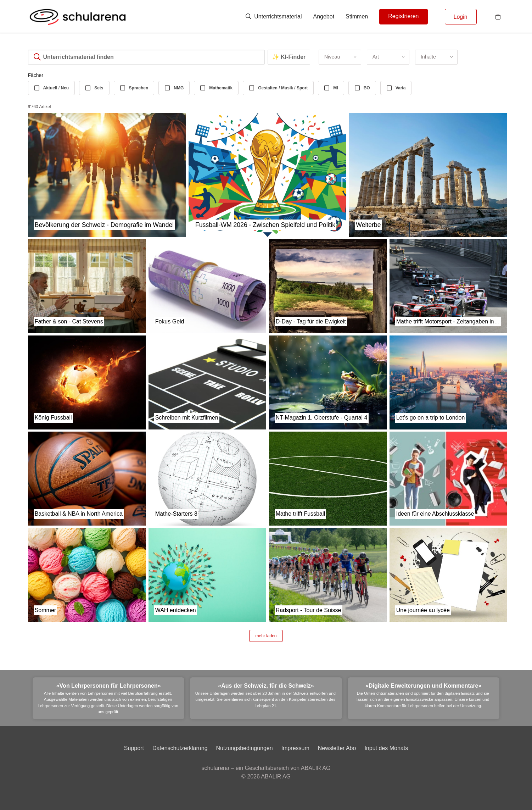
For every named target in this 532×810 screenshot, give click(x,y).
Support (134, 748)
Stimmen (357, 16)
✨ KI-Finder (289, 57)
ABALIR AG (276, 776)
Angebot (324, 16)
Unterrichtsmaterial (274, 16)
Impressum (295, 748)
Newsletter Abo (337, 748)
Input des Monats (386, 748)
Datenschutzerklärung (180, 748)
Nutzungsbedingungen (245, 748)
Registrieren (403, 16)
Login (461, 17)
